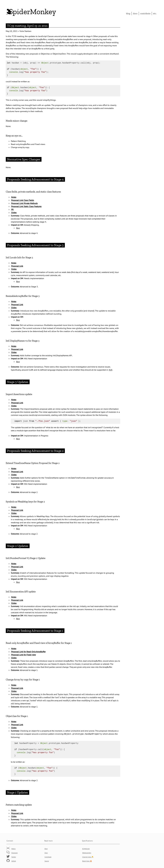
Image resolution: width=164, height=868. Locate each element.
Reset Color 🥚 (87, 861)
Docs (135, 13)
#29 (111, 370)
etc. (155, 13)
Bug (18, 228)
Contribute (145, 13)
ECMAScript (86, 848)
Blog (128, 13)
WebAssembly (87, 853)
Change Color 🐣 (88, 857)
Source (47, 861)
